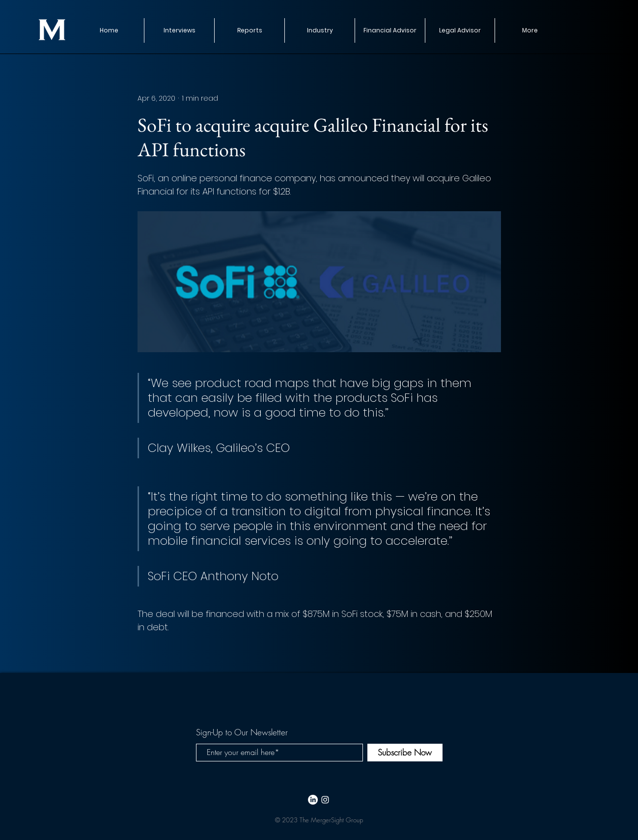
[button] (249, 30)
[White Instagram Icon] (325, 800)
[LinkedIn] (313, 800)
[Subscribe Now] (405, 753)
